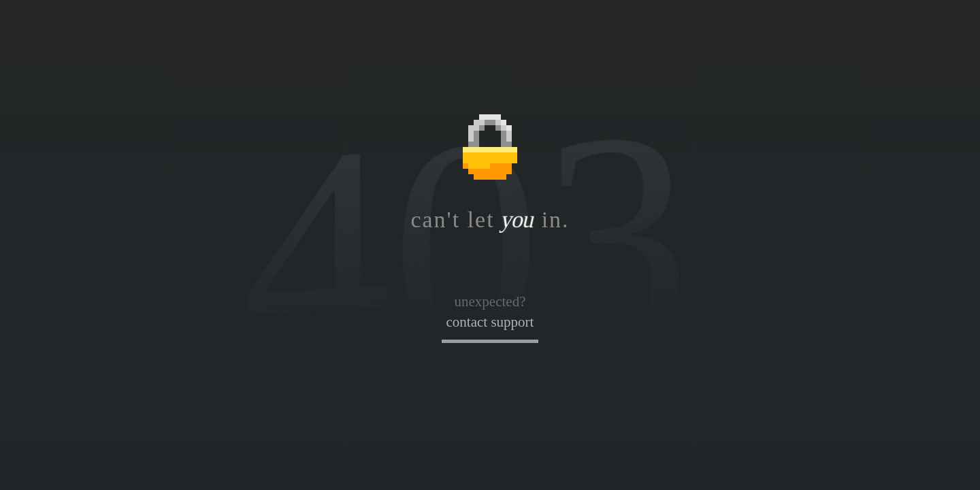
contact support (490, 322)
